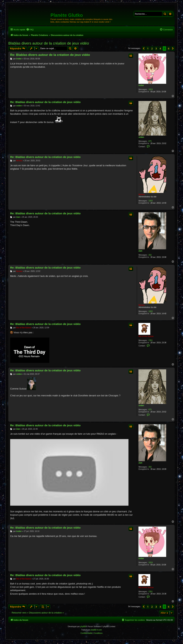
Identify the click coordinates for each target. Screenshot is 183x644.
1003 (150, 201)
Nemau (142, 194)
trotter (141, 85)
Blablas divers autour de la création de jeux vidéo (49, 43)
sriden (141, 137)
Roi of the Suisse (146, 336)
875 (150, 141)
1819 (150, 89)
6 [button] (169, 48)
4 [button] (160, 48)
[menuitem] (30, 30)
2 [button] (152, 48)
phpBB (83, 627)
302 (150, 255)
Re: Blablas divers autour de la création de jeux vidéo (50, 55)
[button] (144, 48)
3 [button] (156, 48)
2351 (150, 340)
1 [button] (148, 48)
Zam (140, 251)
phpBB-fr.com (96, 630)
